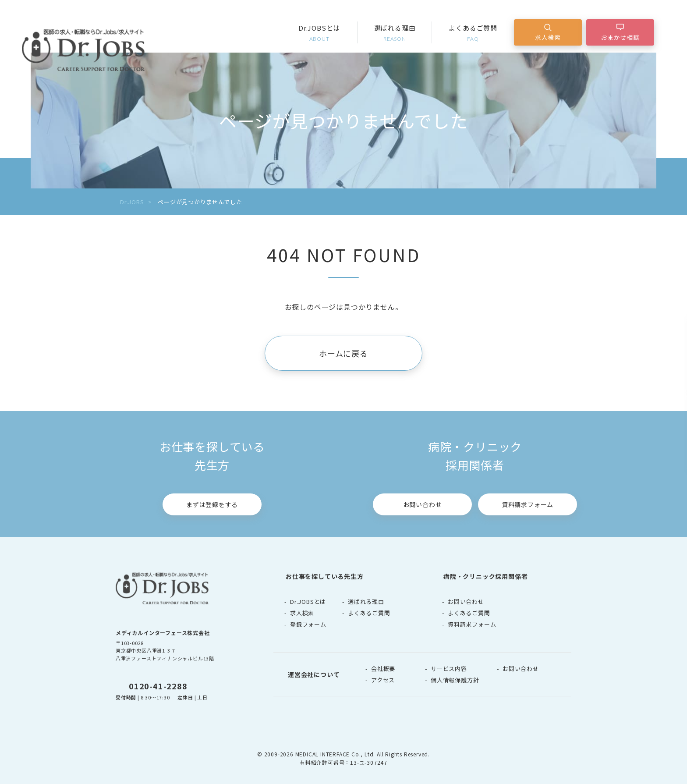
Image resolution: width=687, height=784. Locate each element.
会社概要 (383, 669)
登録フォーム (308, 624)
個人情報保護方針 (455, 680)
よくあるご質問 (473, 33)
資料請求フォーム (528, 504)
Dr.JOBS (132, 202)
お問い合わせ (423, 504)
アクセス (383, 680)
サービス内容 (449, 669)
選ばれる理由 (395, 33)
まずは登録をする (212, 504)
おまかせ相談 (620, 37)
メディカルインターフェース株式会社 (163, 633)
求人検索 (548, 37)
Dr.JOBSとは (319, 33)
